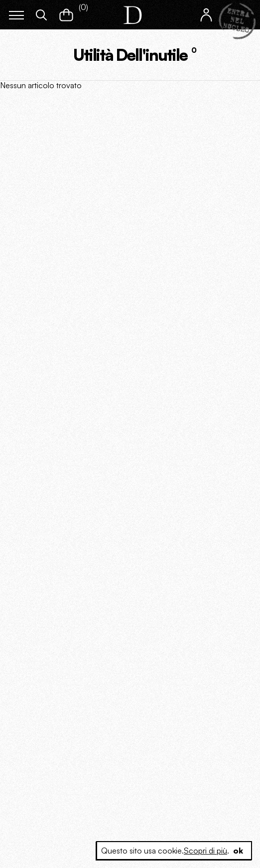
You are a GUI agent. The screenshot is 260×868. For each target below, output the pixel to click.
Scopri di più (205, 851)
